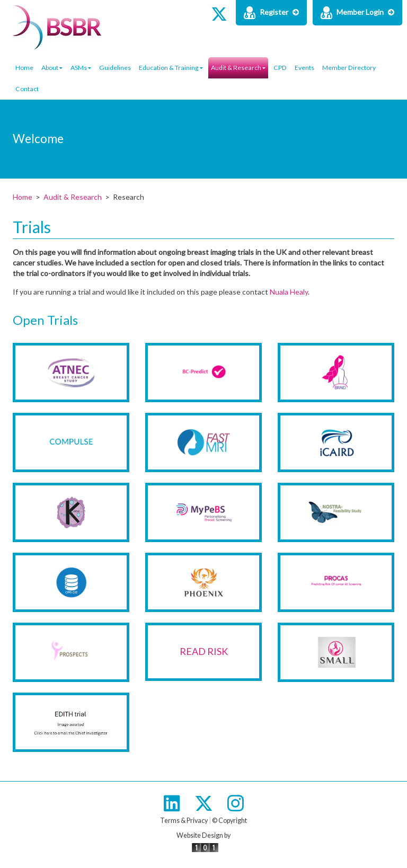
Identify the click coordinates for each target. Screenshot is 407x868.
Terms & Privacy (184, 821)
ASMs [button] (81, 68)
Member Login (357, 13)
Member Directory (349, 68)
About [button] (52, 68)
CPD (280, 68)
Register (271, 13)
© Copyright (229, 821)
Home (24, 68)
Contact (27, 89)
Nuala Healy (289, 292)
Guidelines (115, 68)
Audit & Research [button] (238, 68)
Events (304, 68)
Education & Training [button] (171, 68)
